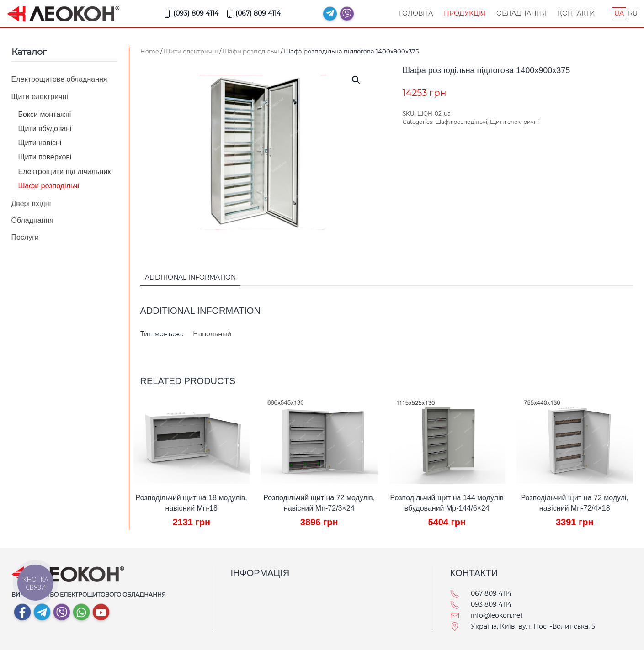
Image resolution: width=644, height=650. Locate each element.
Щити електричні (191, 51)
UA (619, 13)
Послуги (25, 237)
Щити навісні (40, 143)
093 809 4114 (491, 604)
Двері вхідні (31, 203)
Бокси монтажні (45, 114)
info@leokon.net (497, 615)
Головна (416, 13)
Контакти (576, 13)
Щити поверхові (45, 157)
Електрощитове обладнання (59, 79)
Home (150, 51)
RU (633, 13)
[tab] (186, 278)
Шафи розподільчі (251, 51)
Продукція (465, 13)
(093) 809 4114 (190, 14)
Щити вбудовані (45, 129)
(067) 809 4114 (253, 14)
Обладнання (522, 13)
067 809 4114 (491, 593)
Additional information (190, 277)
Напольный (212, 334)
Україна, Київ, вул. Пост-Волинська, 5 (533, 626)
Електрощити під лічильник (65, 172)
